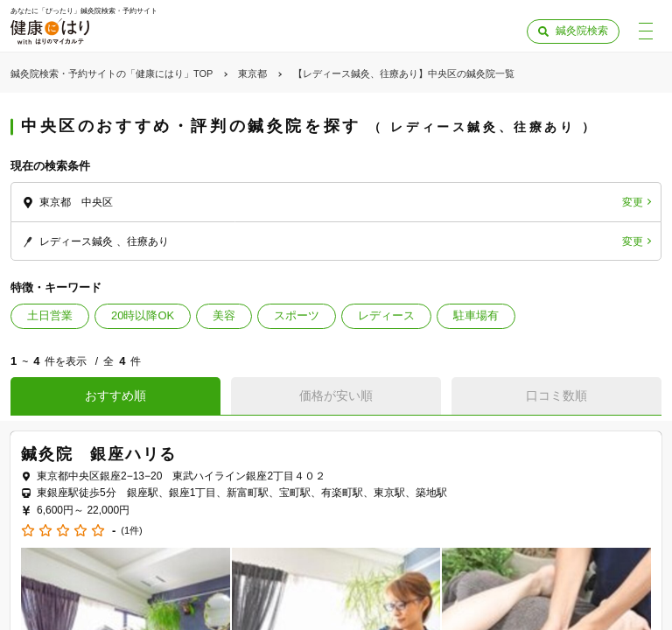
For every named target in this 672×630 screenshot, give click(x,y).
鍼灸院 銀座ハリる (99, 454)
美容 (224, 315)
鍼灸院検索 (582, 31)
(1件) (131, 531)
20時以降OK (143, 315)
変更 (633, 202)
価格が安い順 (336, 395)
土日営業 (50, 315)
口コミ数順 (556, 395)
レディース (386, 315)
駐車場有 (476, 315)
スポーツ (297, 315)
